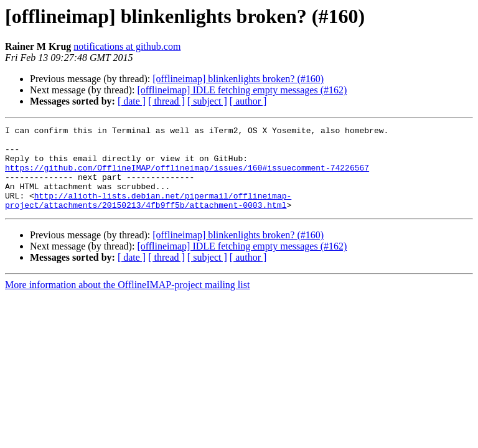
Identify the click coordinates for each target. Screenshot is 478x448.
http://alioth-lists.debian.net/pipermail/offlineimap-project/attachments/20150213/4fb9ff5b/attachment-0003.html (148, 216)
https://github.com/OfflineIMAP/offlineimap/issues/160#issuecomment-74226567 (187, 177)
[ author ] (248, 101)
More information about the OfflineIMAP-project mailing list (127, 301)
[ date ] (132, 101)
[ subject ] (207, 101)
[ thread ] (166, 101)
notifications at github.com (127, 46)
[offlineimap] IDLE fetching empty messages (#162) (242, 90)
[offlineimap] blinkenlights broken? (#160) (238, 79)
